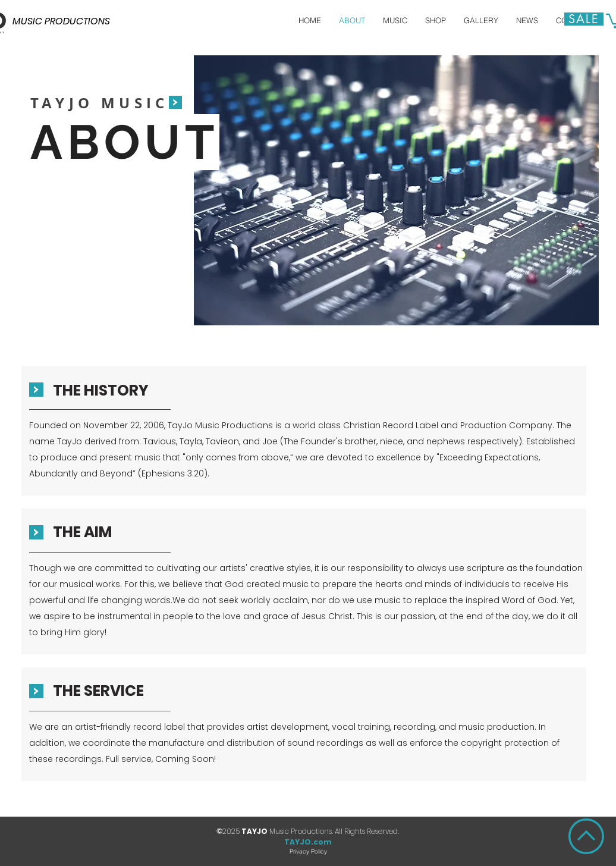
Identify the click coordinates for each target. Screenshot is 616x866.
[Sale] (584, 19)
